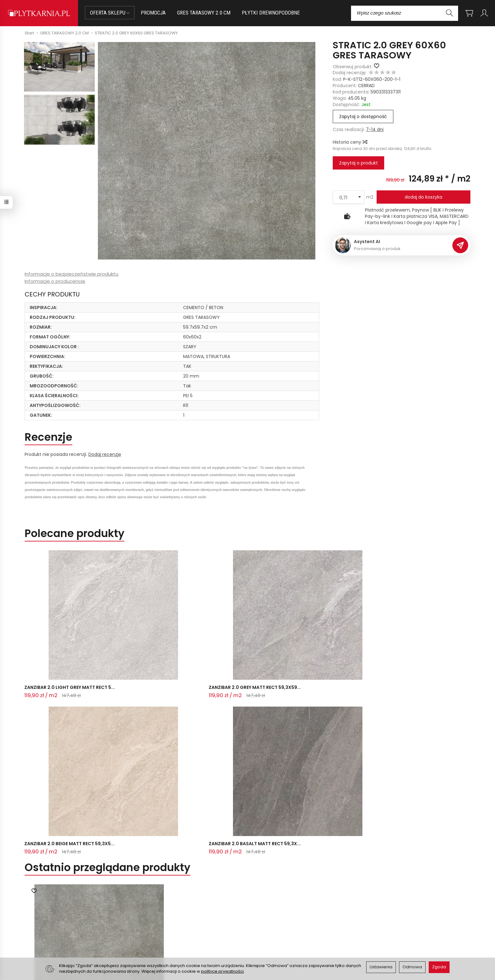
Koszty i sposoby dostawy (175, 934)
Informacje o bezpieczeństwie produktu (72, 274)
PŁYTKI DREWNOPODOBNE (271, 13)
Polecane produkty (75, 533)
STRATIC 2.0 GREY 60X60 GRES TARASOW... (99, 827)
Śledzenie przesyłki (64, 941)
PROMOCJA (153, 13)
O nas (258, 911)
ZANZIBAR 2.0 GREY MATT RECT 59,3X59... (150, 645)
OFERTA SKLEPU (110, 13)
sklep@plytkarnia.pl (68, 918)
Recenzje (48, 437)
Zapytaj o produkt (358, 163)
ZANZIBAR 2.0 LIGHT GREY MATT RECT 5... (66, 645)
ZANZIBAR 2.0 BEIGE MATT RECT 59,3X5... (241, 645)
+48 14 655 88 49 (66, 926)
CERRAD (366, 86)
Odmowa (412, 967)
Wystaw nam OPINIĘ (273, 934)
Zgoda (439, 967)
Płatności (158, 919)
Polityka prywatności (274, 927)
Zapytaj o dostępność (363, 117)
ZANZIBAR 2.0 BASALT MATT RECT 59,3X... (334, 645)
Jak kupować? (163, 911)
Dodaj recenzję (105, 454)
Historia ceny (350, 142)
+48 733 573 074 (65, 933)
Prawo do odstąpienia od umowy (183, 927)
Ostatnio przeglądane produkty (107, 672)
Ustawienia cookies (168, 942)
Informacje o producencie (55, 281)
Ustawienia (381, 967)
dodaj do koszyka (423, 197)
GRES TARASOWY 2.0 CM (204, 13)
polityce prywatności (222, 971)
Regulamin (263, 919)
